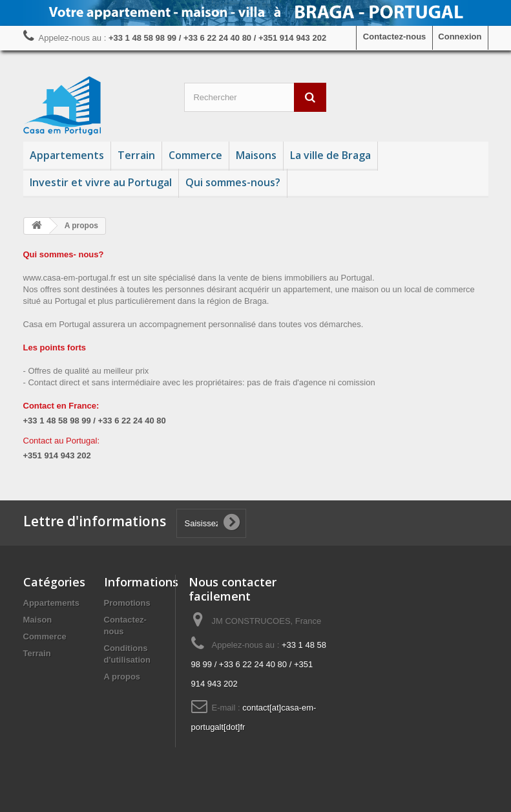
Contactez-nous (395, 37)
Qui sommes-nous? (233, 182)
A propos (122, 677)
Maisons (256, 155)
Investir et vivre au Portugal (101, 182)
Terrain (136, 155)
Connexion (460, 37)
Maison (38, 620)
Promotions (127, 603)
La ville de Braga (330, 155)
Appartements (67, 155)
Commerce (195, 155)
